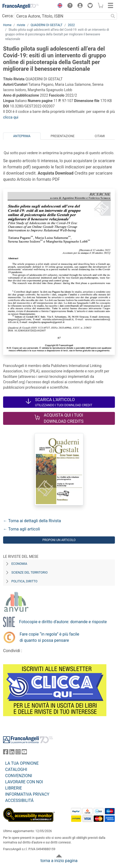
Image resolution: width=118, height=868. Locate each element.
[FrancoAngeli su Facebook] (6, 753)
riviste (21, 25)
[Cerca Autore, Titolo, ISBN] (62, 16)
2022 (71, 25)
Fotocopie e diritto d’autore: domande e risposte (63, 622)
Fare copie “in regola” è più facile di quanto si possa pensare (49, 637)
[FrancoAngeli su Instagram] (18, 753)
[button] (59, 6)
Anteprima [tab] (22, 136)
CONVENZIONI (19, 776)
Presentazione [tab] (63, 136)
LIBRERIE (14, 788)
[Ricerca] (113, 16)
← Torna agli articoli (22, 529)
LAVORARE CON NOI (24, 782)
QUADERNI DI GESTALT (46, 25)
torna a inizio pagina (59, 861)
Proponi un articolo (59, 540)
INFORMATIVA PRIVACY (27, 794)
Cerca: (8, 16)
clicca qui (11, 117)
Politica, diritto (24, 581)
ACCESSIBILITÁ (19, 800)
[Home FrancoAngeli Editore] (21, 6)
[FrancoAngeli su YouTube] (24, 753)
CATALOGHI (16, 769)
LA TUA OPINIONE (22, 763)
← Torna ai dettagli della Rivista (32, 521)
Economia (19, 564)
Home (7, 25)
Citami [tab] (100, 136)
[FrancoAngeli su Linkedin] (12, 753)
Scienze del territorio (30, 573)
